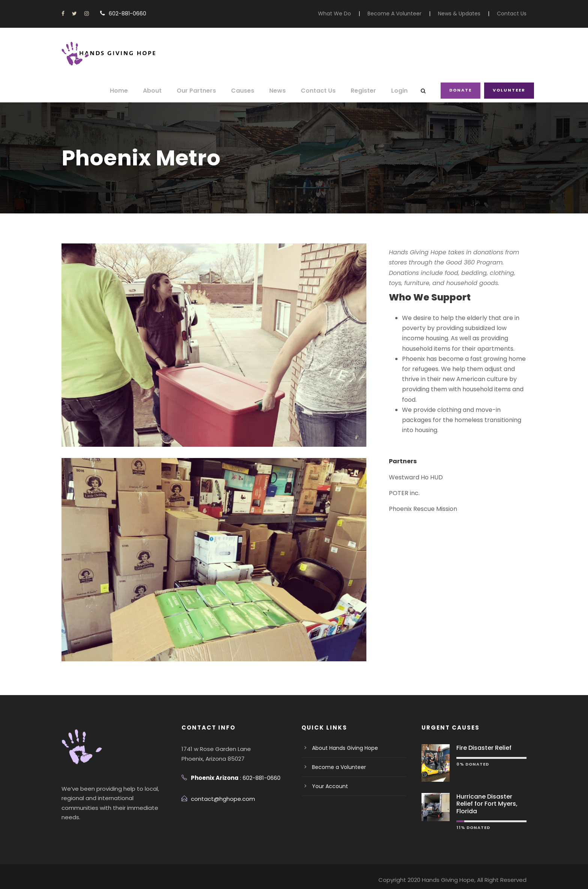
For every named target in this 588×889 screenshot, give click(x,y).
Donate (462, 90)
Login (401, 91)
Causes (251, 91)
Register (366, 91)
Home (132, 91)
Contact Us (514, 14)
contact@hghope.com (218, 799)
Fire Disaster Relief (482, 748)
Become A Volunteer (405, 14)
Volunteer (509, 90)
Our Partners (207, 91)
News (284, 91)
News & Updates (465, 14)
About (165, 91)
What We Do (350, 14)
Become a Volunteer (336, 767)
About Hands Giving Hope (342, 748)
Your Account (327, 786)
